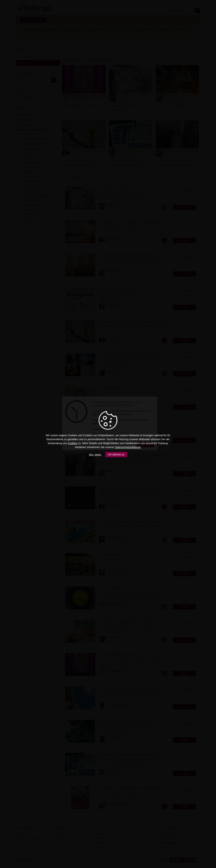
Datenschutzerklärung (128, 447)
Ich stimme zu (116, 455)
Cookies (73, 443)
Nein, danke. (95, 455)
